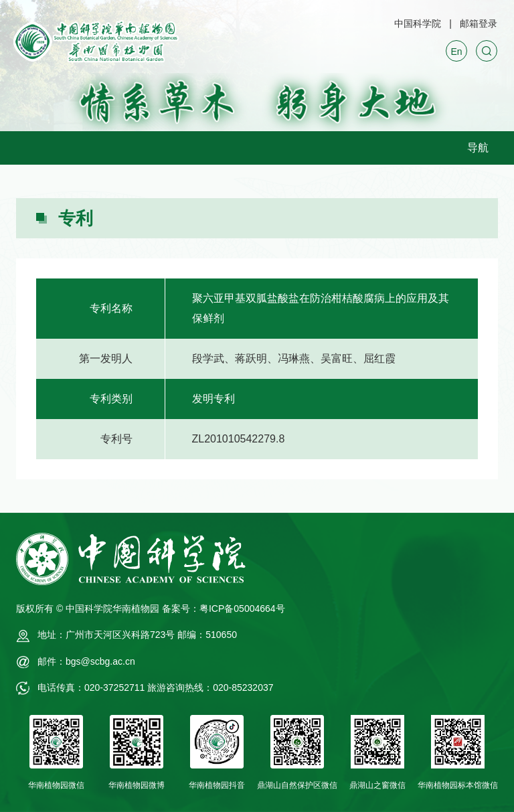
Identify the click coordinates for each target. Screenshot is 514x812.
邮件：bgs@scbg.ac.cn (86, 661)
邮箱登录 (479, 23)
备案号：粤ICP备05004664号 (224, 608)
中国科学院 (418, 23)
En (456, 52)
